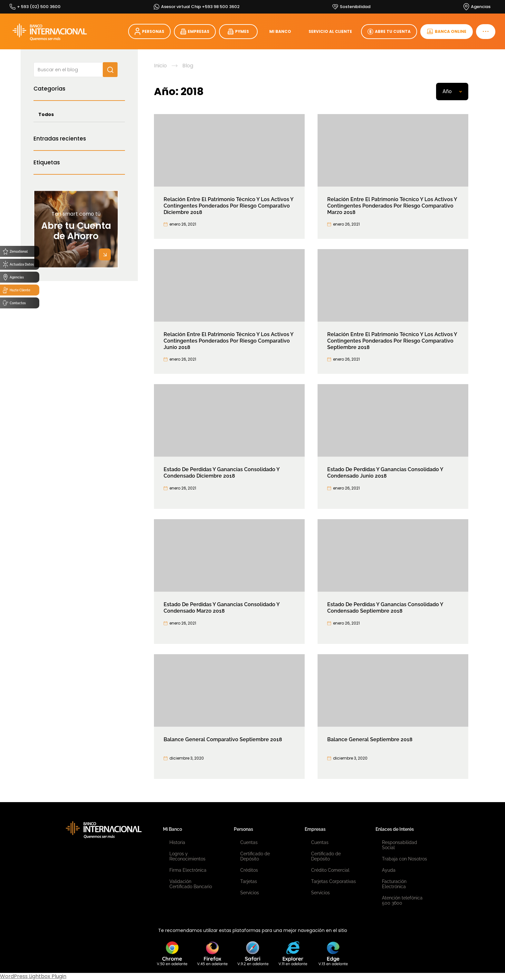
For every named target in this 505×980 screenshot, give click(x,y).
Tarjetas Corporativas (333, 881)
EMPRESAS (195, 32)
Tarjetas (249, 881)
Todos (46, 114)
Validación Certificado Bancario (191, 884)
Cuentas (249, 842)
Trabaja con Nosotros (405, 859)
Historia (177, 842)
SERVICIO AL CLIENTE (330, 31)
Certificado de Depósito (255, 856)
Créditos (249, 870)
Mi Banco (172, 829)
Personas (243, 829)
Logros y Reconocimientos (187, 856)
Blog (188, 66)
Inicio (160, 66)
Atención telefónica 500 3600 (402, 900)
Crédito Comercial (330, 870)
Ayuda (389, 870)
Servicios (250, 893)
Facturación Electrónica (394, 884)
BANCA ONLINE (447, 31)
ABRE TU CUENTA (389, 32)
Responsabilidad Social (400, 845)
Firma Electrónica (188, 870)
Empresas (315, 829)
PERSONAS (149, 31)
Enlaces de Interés (395, 829)
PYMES (238, 32)
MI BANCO (280, 31)
